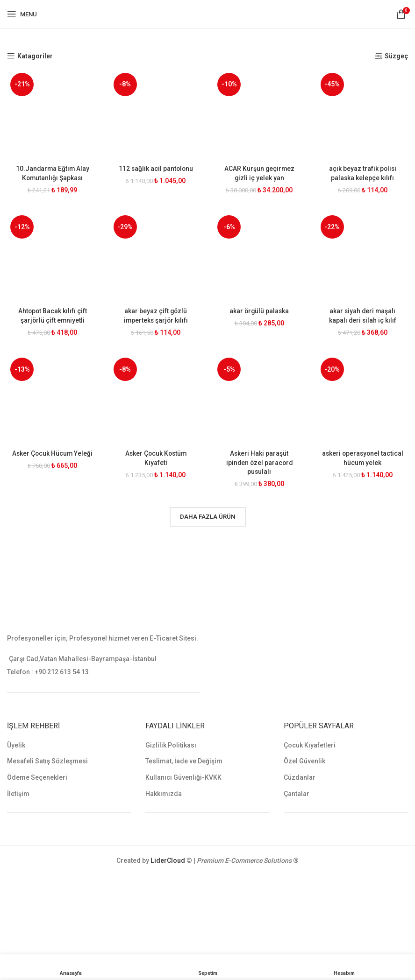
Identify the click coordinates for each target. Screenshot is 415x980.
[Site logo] (208, 14)
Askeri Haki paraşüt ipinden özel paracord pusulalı (259, 462)
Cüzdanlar (300, 777)
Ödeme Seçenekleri (37, 777)
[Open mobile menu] (22, 14)
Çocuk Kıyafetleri (310, 745)
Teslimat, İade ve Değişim (184, 761)
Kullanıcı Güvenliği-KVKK (183, 777)
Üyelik (16, 745)
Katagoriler (35, 56)
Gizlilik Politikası (171, 745)
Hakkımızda (164, 793)
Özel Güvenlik (304, 761)
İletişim (18, 793)
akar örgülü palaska (259, 310)
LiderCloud (168, 860)
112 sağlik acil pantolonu (156, 168)
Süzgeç (396, 56)
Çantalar (297, 793)
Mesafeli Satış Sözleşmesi (47, 761)
